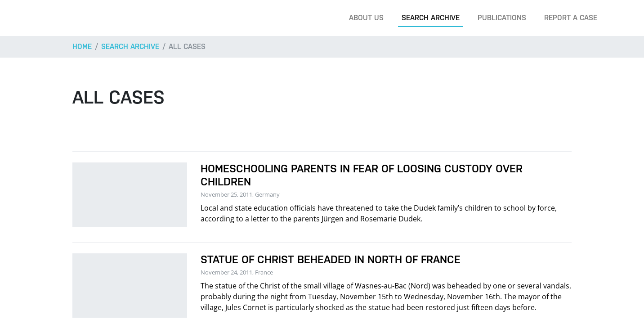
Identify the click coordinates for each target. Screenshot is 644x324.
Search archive (431, 18)
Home (82, 47)
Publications (502, 18)
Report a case (571, 18)
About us (366, 18)
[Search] (623, 18)
